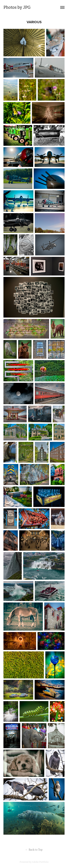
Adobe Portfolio (40, 862)
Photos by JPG (17, 7)
